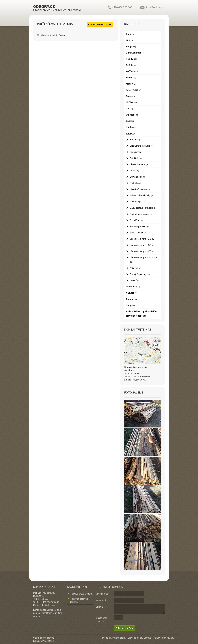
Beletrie (135, 140)
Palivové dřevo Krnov (164, 638)
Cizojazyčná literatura (141, 146)
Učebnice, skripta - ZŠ (142, 239)
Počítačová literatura (141, 214)
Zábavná (135, 268)
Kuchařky (136, 202)
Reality (131, 59)
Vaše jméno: (102, 594)
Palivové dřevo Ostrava (81, 594)
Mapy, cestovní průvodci (143, 208)
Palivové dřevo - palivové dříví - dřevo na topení (142, 314)
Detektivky (136, 158)
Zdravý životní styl (140, 274)
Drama (134, 171)
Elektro (131, 78)
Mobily (131, 84)
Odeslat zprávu (124, 628)
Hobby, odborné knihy (141, 195)
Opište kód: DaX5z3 (101, 620)
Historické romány (140, 189)
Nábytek (132, 293)
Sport (130, 121)
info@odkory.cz (156, 7)
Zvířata (131, 65)
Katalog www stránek (44, 641)
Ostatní (134, 280)
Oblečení (132, 115)
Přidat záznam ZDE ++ (100, 24)
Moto (130, 40)
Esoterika (136, 183)
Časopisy (135, 152)
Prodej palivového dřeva (114, 638)
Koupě (131, 305)
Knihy (130, 133)
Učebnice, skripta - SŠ (142, 245)
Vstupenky (133, 287)
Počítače (132, 71)
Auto (130, 34)
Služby (131, 102)
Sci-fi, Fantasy (138, 233)
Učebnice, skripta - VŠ (142, 251)
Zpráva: (100, 607)
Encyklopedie (137, 177)
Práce (130, 96)
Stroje (131, 47)
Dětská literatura (139, 164)
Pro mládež (136, 220)
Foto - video (133, 90)
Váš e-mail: (101, 600)
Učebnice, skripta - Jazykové (143, 260)
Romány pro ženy (139, 226)
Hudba (131, 127)
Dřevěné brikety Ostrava (139, 638)
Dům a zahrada (135, 53)
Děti (129, 109)
